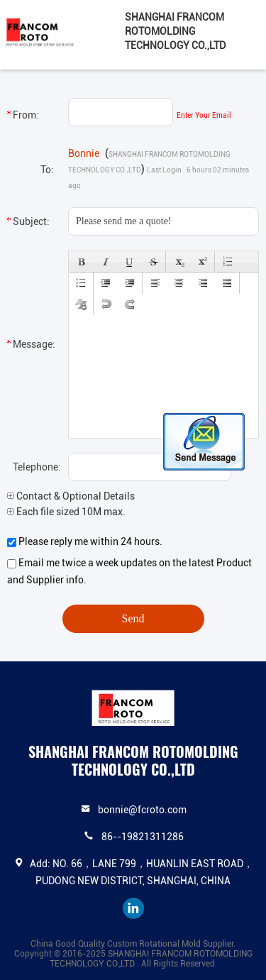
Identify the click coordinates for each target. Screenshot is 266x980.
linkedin (133, 908)
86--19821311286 (143, 837)
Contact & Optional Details (71, 496)
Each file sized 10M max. (66, 512)
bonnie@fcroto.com (142, 810)
